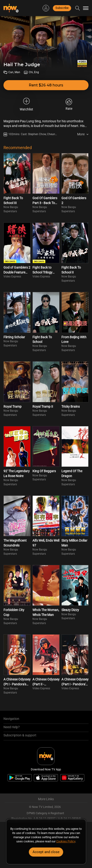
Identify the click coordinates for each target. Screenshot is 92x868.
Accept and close (46, 852)
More (81, 134)
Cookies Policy (66, 841)
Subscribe (62, 8)
